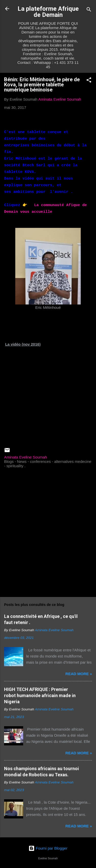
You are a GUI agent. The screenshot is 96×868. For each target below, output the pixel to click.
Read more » (79, 674)
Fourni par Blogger (48, 848)
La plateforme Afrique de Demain (48, 12)
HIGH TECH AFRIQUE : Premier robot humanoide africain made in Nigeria (40, 695)
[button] (89, 81)
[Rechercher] (89, 10)
